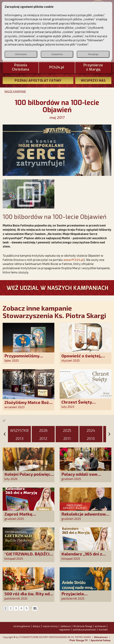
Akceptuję (93, 54)
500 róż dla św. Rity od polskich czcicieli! (27, 596)
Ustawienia (57, 54)
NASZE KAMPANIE (15, 91)
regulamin (65, 629)
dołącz (36, 626)
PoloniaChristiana (21, 67)
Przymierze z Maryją (93, 67)
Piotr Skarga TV (79, 640)
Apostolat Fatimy (101, 640)
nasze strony (50, 626)
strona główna (22, 626)
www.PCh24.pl (73, 260)
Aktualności (101, 637)
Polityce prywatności (27, 23)
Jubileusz (66, 626)
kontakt (103, 629)
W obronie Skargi (83, 626)
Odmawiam (21, 54)
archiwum (100, 626)
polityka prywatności (85, 629)
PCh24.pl (57, 67)
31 (35, 608)
